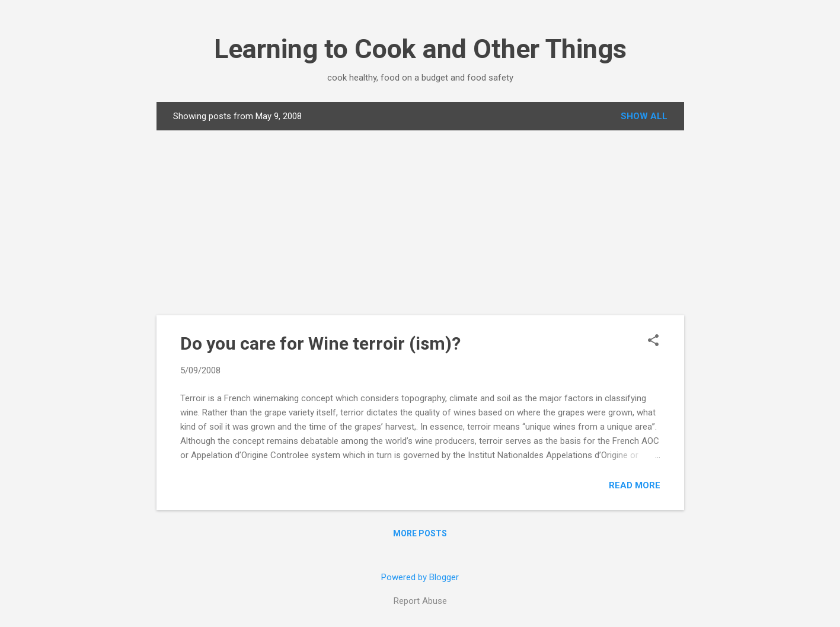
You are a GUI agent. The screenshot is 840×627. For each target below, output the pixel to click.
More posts (420, 533)
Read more (635, 485)
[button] (653, 341)
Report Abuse (420, 601)
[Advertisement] (420, 223)
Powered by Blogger (420, 577)
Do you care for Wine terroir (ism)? (320, 343)
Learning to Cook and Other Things (420, 49)
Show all (644, 116)
